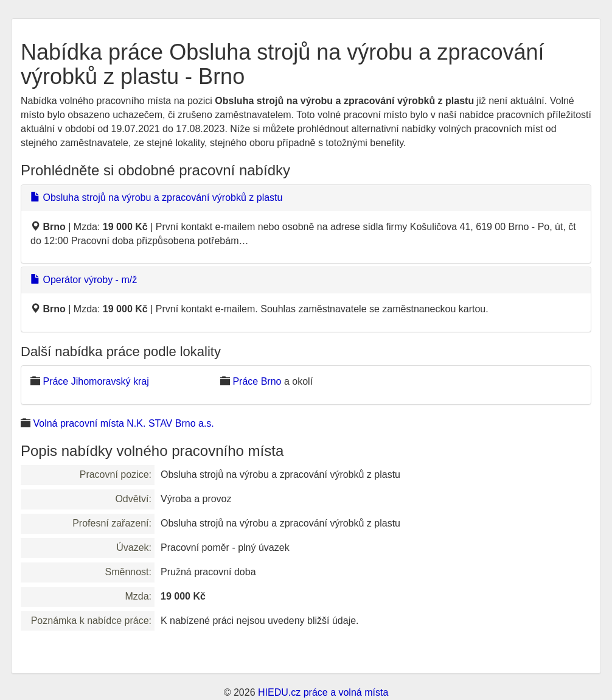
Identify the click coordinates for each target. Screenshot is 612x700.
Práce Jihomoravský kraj (96, 381)
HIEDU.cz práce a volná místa (323, 692)
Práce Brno (257, 381)
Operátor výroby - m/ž (84, 280)
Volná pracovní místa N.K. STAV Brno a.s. (123, 423)
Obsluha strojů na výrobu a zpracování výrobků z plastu (156, 198)
